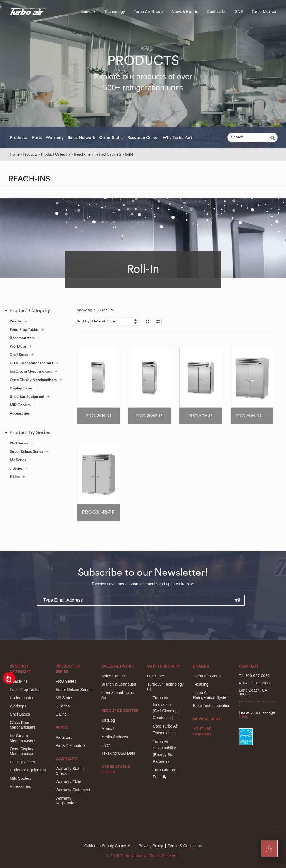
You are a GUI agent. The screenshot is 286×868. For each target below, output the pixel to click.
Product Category (56, 154)
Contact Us (216, 12)
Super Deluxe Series (26, 452)
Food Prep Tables (24, 330)
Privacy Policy (151, 846)
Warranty (55, 138)
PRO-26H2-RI (149, 416)
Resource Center (143, 138)
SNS (239, 12)
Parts (37, 138)
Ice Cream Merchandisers (31, 371)
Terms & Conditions (185, 846)
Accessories (20, 413)
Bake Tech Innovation (212, 706)
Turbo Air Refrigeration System (211, 695)
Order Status (111, 138)
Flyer (106, 745)
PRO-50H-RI (201, 416)
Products (18, 138)
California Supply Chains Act (109, 846)
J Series (16, 468)
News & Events (185, 12)
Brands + (88, 12)
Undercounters (22, 338)
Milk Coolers (20, 405)
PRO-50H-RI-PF (98, 512)
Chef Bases (19, 355)
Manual (108, 729)
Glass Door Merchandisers (31, 363)
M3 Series (18, 460)
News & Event (207, 719)
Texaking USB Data (118, 753)
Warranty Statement (73, 790)
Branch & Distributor (119, 684)
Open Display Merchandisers (33, 380)
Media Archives (115, 737)
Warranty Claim (69, 782)
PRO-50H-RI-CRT (254, 416)
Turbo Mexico (264, 12)
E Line (15, 477)
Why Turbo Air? (178, 138)
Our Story (156, 676)
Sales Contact (114, 676)
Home (15, 154)
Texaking (201, 684)
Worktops (18, 346)
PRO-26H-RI (98, 416)
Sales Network (81, 138)
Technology (115, 12)
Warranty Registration (66, 801)
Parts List (64, 737)
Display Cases (21, 388)
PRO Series (19, 443)
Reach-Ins (82, 154)
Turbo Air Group (148, 12)
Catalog (108, 720)
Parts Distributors (71, 745)
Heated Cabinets (108, 154)
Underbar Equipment (27, 397)
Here (243, 716)
